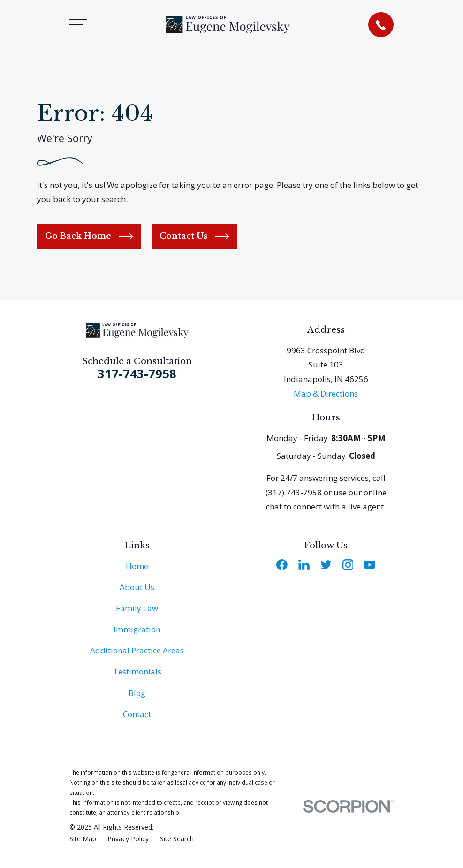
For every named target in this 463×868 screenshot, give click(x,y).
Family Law (137, 608)
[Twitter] (326, 565)
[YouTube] (370, 565)
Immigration (137, 629)
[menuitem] (83, 839)
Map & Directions (326, 393)
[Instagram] (348, 565)
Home (137, 566)
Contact (137, 714)
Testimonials (137, 671)
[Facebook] (282, 565)
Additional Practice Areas (137, 650)
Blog (137, 693)
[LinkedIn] (304, 565)
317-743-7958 (137, 374)
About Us (137, 587)
